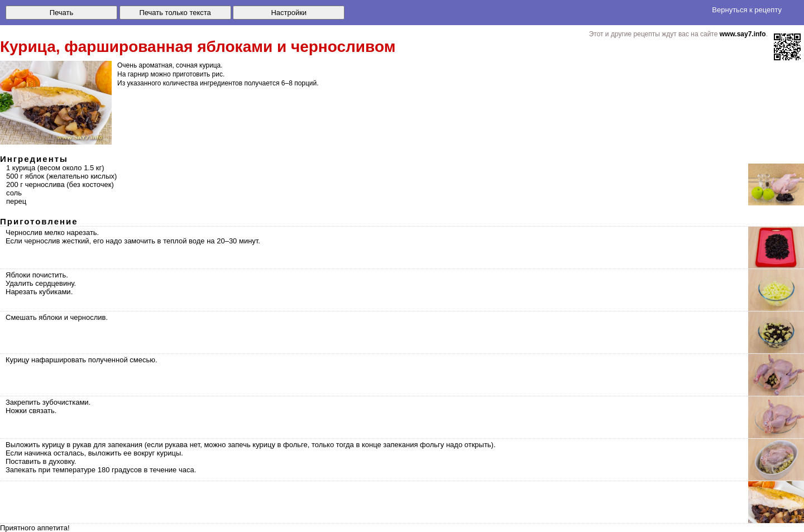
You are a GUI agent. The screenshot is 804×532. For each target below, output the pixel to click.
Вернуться (747, 10)
